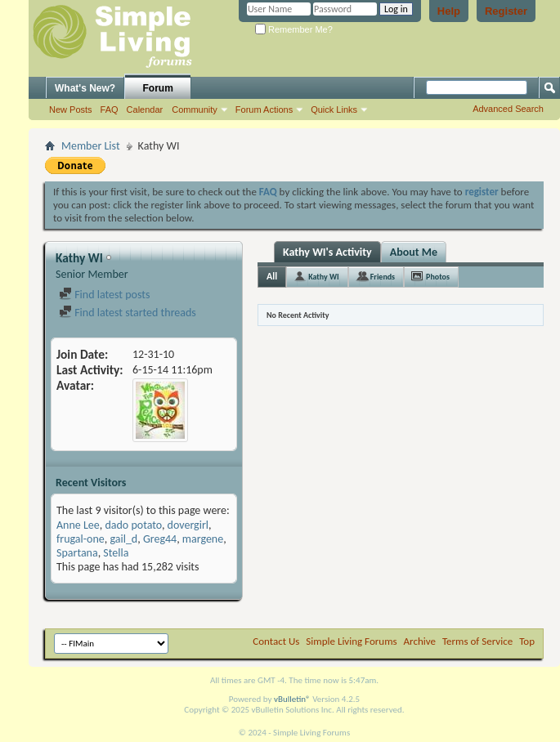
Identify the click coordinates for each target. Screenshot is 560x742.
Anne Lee (78, 525)
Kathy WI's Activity (327, 252)
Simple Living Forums (351, 641)
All (272, 276)
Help (449, 11)
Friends (383, 277)
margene (203, 539)
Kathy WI (324, 277)
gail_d (123, 539)
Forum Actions (264, 110)
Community (195, 110)
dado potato (133, 525)
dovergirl (188, 525)
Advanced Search (508, 109)
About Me (414, 252)
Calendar (145, 110)
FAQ (110, 110)
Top (527, 641)
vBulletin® (292, 699)
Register (506, 11)
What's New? (85, 88)
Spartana (77, 553)
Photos (438, 277)
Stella (116, 553)
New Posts (71, 110)
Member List (91, 146)
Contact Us (276, 641)
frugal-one (81, 539)
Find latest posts (104, 295)
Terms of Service (477, 641)
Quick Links (334, 110)
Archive (420, 641)
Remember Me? (294, 29)
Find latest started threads (128, 313)
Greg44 (160, 539)
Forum (158, 88)
